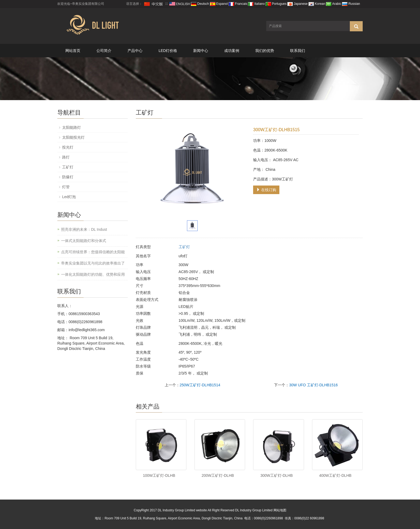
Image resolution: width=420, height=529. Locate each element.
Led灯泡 (69, 197)
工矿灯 (184, 247)
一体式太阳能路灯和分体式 (84, 241)
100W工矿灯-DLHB (159, 475)
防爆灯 (68, 177)
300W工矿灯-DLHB (277, 475)
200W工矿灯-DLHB (218, 475)
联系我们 (298, 51)
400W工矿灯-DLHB (335, 475)
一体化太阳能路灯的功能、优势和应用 (93, 274)
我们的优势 (265, 51)
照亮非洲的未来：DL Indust (84, 229)
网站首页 (73, 51)
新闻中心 (201, 51)
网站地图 (280, 510)
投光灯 (68, 147)
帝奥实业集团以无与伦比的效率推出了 (93, 263)
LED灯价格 (168, 51)
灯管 (66, 187)
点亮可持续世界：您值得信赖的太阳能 (93, 252)
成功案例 (232, 51)
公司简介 (104, 51)
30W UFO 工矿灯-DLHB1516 (313, 385)
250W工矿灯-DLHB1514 (200, 385)
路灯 (66, 157)
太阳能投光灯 (73, 137)
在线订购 (266, 190)
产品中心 (135, 51)
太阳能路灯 (72, 127)
